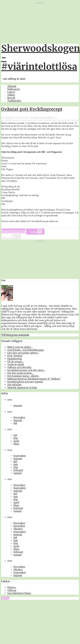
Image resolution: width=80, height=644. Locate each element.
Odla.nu (12, 590)
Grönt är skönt (16, 364)
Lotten (11, 92)
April (16, 441)
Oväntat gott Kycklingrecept (32, 109)
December (19, 523)
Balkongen (14, 89)
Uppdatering (15, 359)
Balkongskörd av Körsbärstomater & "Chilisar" (34, 379)
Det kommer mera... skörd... (23, 376)
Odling (11, 95)
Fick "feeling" (15, 356)
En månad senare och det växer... (26, 370)
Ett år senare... (16, 362)
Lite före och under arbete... (23, 353)
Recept (11, 98)
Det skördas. (15, 385)
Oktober (18, 529)
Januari (18, 473)
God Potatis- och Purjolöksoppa (26, 350)
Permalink (47, 118)
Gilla (34, 232)
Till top (5, 598)
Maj (16, 438)
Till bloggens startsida (15, 335)
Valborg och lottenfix (19, 367)
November (19, 417)
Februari (18, 470)
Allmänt (12, 86)
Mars (16, 444)
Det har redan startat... (20, 373)
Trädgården (14, 101)
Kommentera (13, 231)
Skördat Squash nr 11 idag (22, 388)
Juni (16, 464)
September (20, 456)
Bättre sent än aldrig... (20, 347)
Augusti (18, 406)
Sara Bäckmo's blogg (19, 593)
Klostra (11, 587)
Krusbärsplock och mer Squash (25, 382)
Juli (15, 423)
